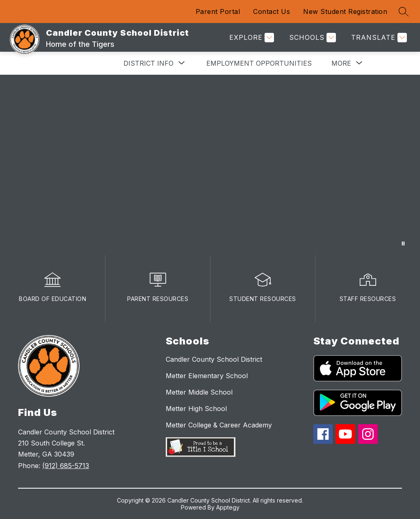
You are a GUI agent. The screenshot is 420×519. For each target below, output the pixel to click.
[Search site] (404, 11)
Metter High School (196, 409)
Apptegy (228, 507)
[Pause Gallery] (403, 243)
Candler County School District (214, 359)
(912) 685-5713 (66, 466)
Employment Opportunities (259, 63)
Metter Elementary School (207, 376)
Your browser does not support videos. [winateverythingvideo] (210, 165)
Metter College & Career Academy (219, 425)
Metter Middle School (199, 392)
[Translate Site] (378, 38)
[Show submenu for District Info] (148, 63)
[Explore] (251, 38)
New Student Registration (345, 11)
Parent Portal (218, 11)
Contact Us (272, 11)
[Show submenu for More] (341, 63)
